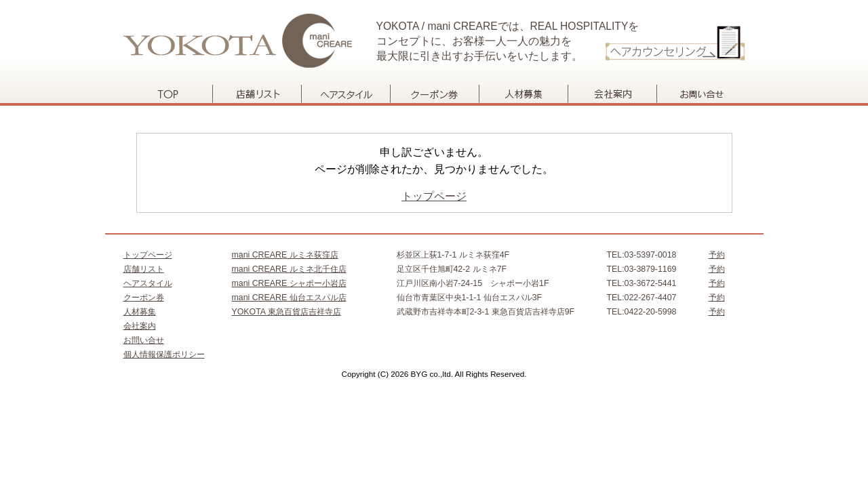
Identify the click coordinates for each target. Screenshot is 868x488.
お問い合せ (701, 94)
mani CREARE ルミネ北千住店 (289, 269)
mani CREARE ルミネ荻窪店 (285, 255)
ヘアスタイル (346, 94)
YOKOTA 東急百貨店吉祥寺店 (287, 312)
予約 (717, 255)
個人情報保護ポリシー (164, 354)
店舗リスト (257, 94)
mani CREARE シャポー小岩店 (289, 283)
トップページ (168, 94)
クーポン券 (434, 94)
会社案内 (612, 94)
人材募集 (523, 94)
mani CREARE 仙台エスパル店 (289, 298)
